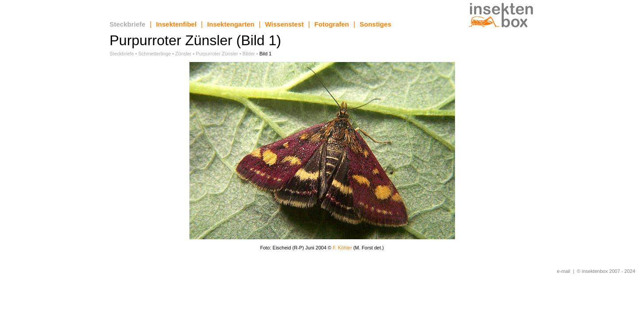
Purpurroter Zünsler (217, 54)
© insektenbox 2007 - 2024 (606, 271)
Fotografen (332, 24)
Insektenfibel (176, 24)
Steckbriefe (128, 24)
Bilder (249, 54)
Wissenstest (284, 24)
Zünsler (183, 54)
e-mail (563, 271)
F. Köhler (343, 248)
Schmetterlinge (155, 54)
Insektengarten (231, 24)
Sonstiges (376, 24)
